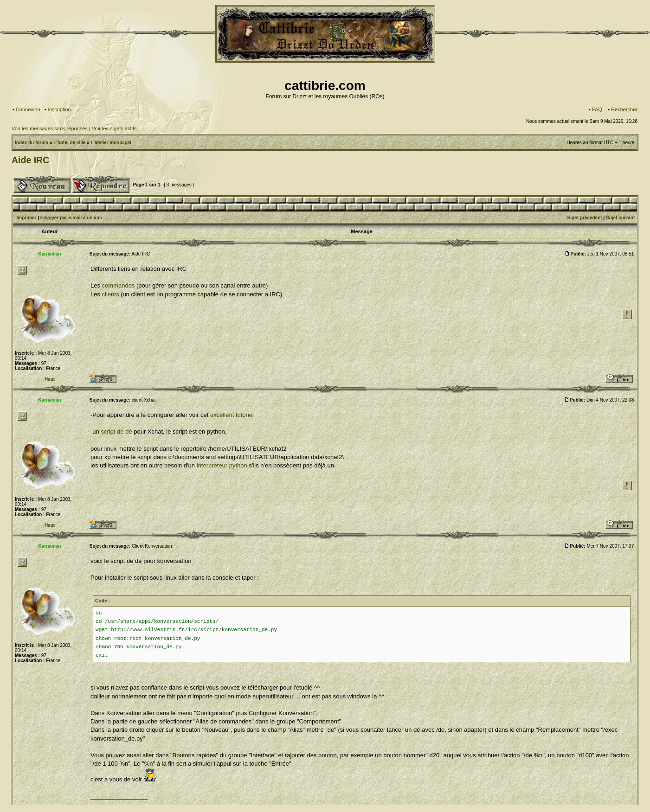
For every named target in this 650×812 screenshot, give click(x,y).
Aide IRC (30, 160)
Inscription (59, 109)
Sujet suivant (620, 218)
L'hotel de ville (69, 143)
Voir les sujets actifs (114, 128)
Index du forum (32, 143)
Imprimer (27, 218)
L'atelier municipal (111, 143)
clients (111, 294)
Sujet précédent (585, 218)
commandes (119, 285)
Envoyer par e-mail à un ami (71, 218)
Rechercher (624, 109)
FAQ (597, 109)
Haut (50, 379)
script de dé (116, 432)
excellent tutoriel (232, 415)
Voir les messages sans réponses (50, 128)
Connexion (28, 109)
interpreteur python (222, 465)
